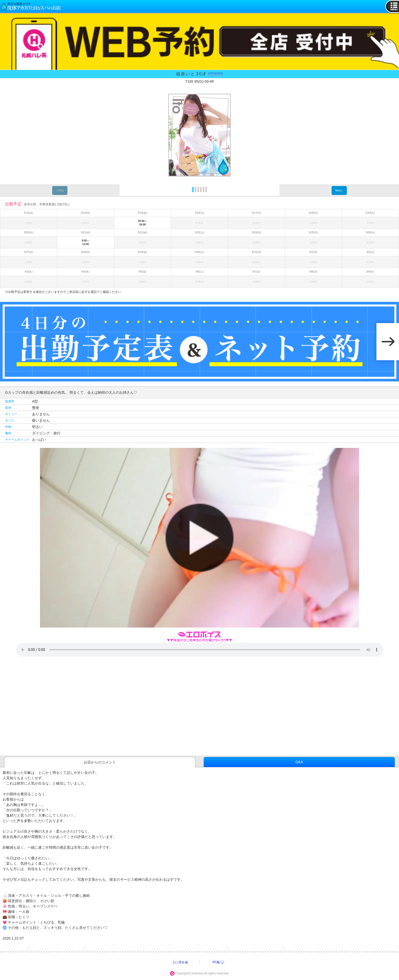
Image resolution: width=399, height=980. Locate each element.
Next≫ (339, 190)
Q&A (299, 762)
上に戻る (178, 962)
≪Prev (60, 190)
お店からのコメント (100, 762)
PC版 (216, 962)
